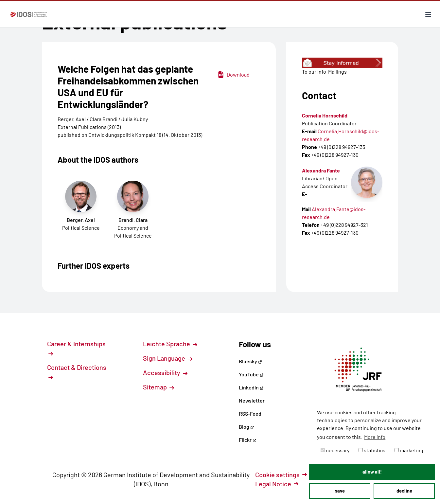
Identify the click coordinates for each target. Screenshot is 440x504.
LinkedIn (251, 387)
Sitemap (158, 387)
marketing (409, 450)
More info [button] (375, 437)
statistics (372, 450)
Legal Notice (277, 484)
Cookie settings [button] (281, 475)
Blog (246, 427)
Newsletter (252, 400)
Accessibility (165, 372)
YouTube (251, 374)
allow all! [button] (372, 472)
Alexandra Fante (321, 170)
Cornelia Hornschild (325, 115)
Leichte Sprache (170, 344)
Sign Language (168, 358)
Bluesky (250, 361)
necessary (335, 450)
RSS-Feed (250, 414)
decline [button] (404, 491)
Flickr (248, 440)
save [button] (340, 491)
